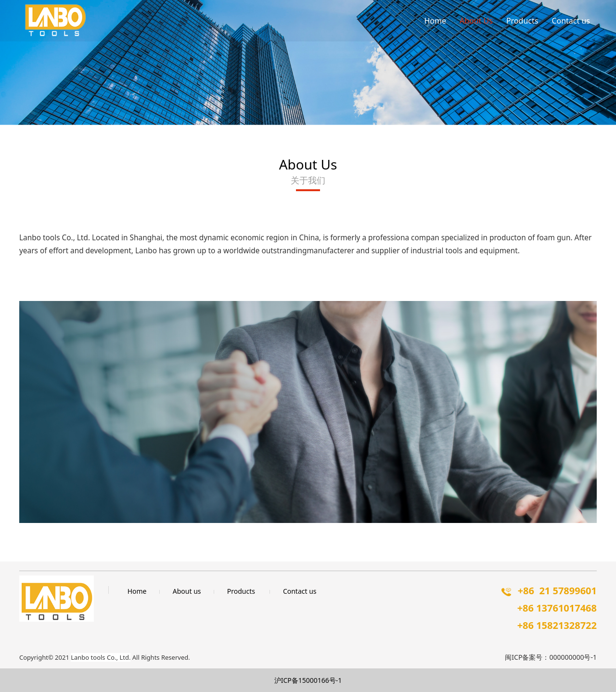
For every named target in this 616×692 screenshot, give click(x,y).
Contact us (571, 21)
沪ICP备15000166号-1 (308, 680)
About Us (476, 21)
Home (435, 21)
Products (522, 21)
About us (187, 591)
